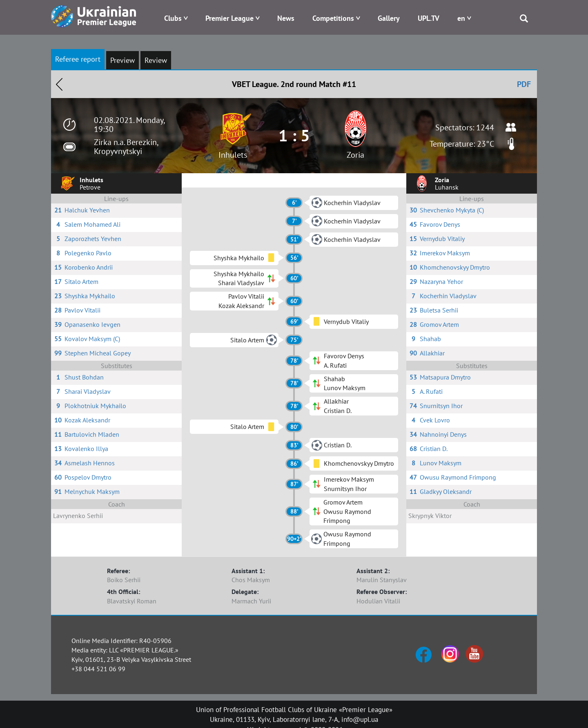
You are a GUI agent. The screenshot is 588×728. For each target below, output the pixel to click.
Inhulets (233, 155)
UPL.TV (429, 18)
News (286, 18)
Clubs (173, 18)
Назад (59, 84)
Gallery (389, 18)
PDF (524, 84)
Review (156, 60)
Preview (122, 60)
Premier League (229, 18)
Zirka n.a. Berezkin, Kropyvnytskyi (126, 147)
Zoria (355, 155)
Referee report (78, 59)
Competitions (333, 18)
